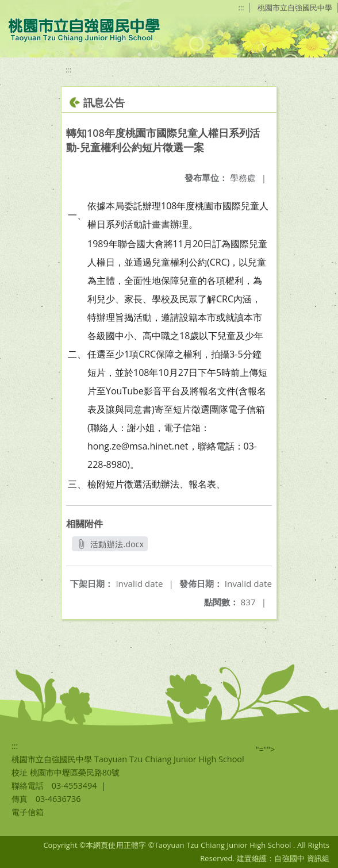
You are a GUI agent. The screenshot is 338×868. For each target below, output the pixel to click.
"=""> (266, 749)
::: (241, 7)
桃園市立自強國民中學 (295, 7)
